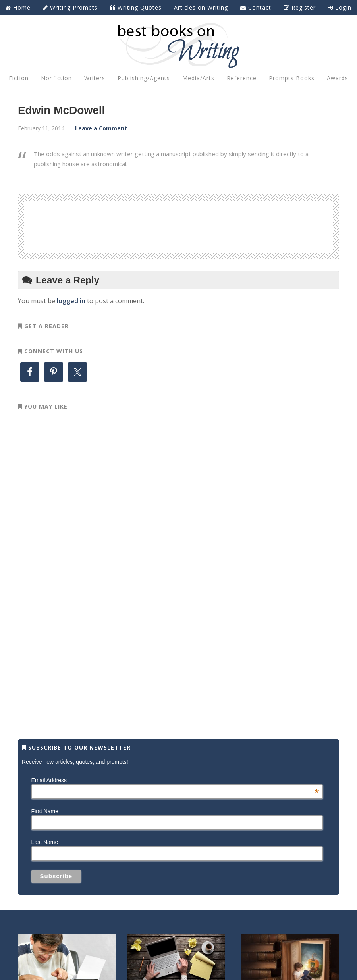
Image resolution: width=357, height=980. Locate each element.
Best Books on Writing (178, 45)
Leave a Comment (101, 128)
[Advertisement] (179, 225)
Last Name (45, 842)
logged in (71, 301)
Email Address (175, 780)
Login (340, 7)
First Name (45, 811)
